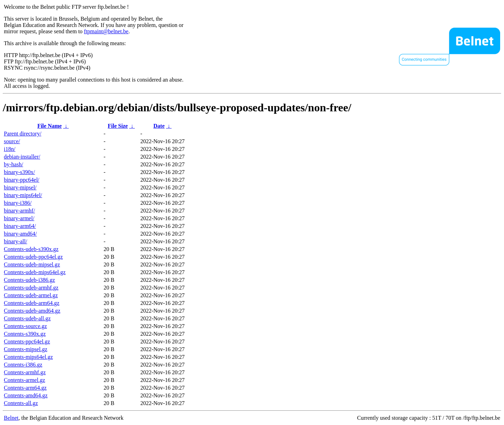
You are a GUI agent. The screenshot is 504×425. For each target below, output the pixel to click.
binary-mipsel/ (20, 187)
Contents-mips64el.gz (28, 357)
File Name (50, 126)
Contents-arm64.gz (25, 388)
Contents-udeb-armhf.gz (31, 288)
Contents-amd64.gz (26, 395)
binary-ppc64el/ (22, 180)
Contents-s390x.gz (25, 334)
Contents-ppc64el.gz (27, 342)
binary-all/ (16, 241)
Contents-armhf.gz (25, 372)
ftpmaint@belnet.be (106, 31)
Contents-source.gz (25, 326)
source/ (12, 141)
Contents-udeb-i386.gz (29, 280)
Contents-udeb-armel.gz (31, 295)
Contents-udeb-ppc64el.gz (33, 257)
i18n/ (10, 149)
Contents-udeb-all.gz (27, 318)
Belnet (11, 418)
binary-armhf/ (19, 211)
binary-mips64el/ (23, 195)
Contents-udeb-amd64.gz (32, 311)
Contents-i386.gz (23, 365)
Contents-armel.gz (24, 380)
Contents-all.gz (21, 403)
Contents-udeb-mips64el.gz (35, 272)
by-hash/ (13, 164)
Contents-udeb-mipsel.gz (32, 264)
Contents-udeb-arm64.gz (32, 303)
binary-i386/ (18, 203)
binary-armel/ (19, 218)
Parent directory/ (23, 134)
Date (159, 126)
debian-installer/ (22, 157)
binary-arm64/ (20, 226)
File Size (118, 126)
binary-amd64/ (20, 234)
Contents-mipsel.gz (26, 349)
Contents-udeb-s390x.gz (31, 249)
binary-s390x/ (19, 172)
